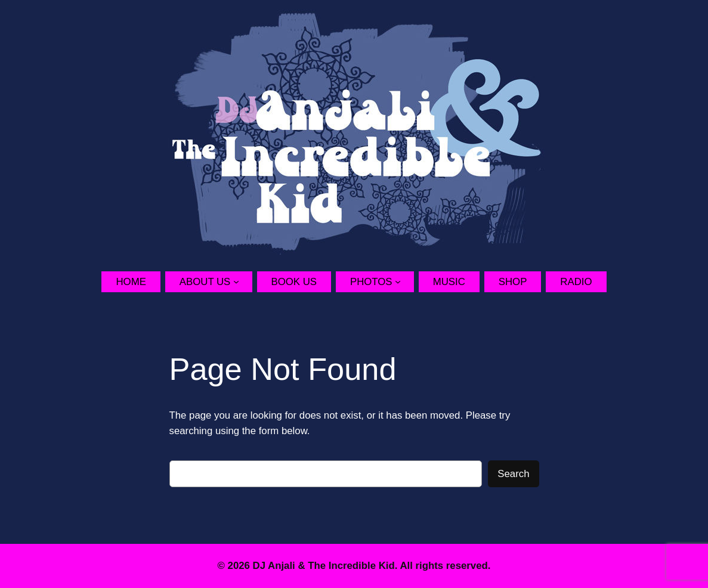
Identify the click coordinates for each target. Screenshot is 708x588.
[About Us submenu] (243, 281)
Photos (371, 282)
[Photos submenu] (404, 281)
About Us (205, 282)
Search (513, 474)
